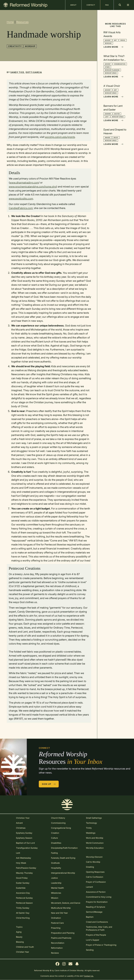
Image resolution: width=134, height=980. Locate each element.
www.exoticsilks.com (21, 199)
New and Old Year (59, 913)
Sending (90, 950)
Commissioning (58, 823)
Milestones (56, 893)
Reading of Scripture (96, 907)
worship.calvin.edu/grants (60, 137)
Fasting (54, 853)
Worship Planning (112, 70)
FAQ (107, 5)
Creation (55, 833)
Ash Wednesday (24, 858)
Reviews (55, 953)
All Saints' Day (23, 913)
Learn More (113, 47)
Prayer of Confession (96, 882)
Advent (108, 40)
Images (108, 137)
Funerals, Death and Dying (63, 858)
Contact (91, 5)
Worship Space (111, 73)
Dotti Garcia (34, 72)
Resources (22, 22)
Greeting (90, 867)
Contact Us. (89, 976)
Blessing (20, 942)
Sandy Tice (17, 72)
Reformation (57, 948)
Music (116, 137)
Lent (107, 117)
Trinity (89, 828)
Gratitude (55, 863)
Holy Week (21, 863)
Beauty (19, 937)
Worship (30, 46)
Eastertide (21, 888)
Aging (19, 932)
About (73, 5)
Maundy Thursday (24, 873)
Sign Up (49, 784)
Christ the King (23, 918)
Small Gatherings (94, 818)
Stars (107, 67)
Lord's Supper (93, 940)
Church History (58, 818)
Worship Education (95, 848)
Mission (55, 898)
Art (115, 40)
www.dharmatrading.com (24, 183)
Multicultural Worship (61, 908)
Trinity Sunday (23, 908)
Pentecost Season (24, 903)
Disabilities (56, 843)
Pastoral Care (57, 923)
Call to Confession (95, 877)
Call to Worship (93, 862)
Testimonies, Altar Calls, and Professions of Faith (99, 928)
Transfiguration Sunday (27, 848)
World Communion (95, 843)
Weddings (91, 833)
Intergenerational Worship (63, 873)
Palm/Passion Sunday (26, 868)
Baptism (90, 917)
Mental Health (57, 888)
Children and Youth (25, 947)
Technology (91, 823)
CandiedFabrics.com (21, 208)
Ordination (56, 918)
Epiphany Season (24, 838)
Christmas (21, 828)
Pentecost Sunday (24, 898)
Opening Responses (95, 872)
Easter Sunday (23, 883)
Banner (108, 114)
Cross (123, 40)
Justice (54, 878)
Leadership (56, 883)
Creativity (15, 46)
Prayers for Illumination (97, 902)
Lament (89, 887)
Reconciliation (58, 943)
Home (10, 22)
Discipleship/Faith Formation (64, 848)
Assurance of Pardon (96, 892)
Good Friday (22, 878)
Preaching (56, 928)
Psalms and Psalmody (61, 938)
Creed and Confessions (97, 922)
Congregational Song (61, 828)
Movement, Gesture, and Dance (66, 903)
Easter (117, 114)
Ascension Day (23, 893)
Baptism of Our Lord (25, 843)
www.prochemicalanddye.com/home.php (33, 187)
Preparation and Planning (63, 933)
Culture (54, 838)
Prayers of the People (96, 935)
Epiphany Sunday (24, 833)
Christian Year (23, 952)
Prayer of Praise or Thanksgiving (101, 945)
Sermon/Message (94, 912)
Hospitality (56, 868)
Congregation (120, 64)
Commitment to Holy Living (99, 897)
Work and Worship (95, 838)
